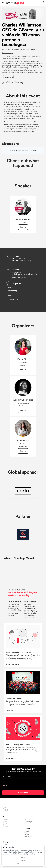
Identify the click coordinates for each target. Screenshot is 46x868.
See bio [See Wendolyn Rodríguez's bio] (23, 410)
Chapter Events (29, 821)
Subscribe (22, 793)
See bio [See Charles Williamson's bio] (23, 227)
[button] (44, 2)
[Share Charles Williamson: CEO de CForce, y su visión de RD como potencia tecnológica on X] (8, 82)
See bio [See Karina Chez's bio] (23, 370)
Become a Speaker (30, 823)
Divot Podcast (28, 837)
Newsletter (28, 831)
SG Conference (29, 819)
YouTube (27, 835)
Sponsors (5, 825)
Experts (5, 821)
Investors (5, 819)
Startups (5, 823)
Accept (23, 857)
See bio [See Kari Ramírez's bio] (23, 451)
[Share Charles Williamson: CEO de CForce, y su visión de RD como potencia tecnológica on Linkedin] (12, 82)
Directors (5, 827)
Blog (26, 833)
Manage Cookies (23, 864)
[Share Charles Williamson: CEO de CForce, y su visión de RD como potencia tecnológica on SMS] (21, 82)
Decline (23, 860)
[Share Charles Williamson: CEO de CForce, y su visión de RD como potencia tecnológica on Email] (17, 82)
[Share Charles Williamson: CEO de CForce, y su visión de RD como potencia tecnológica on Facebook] (4, 82)
